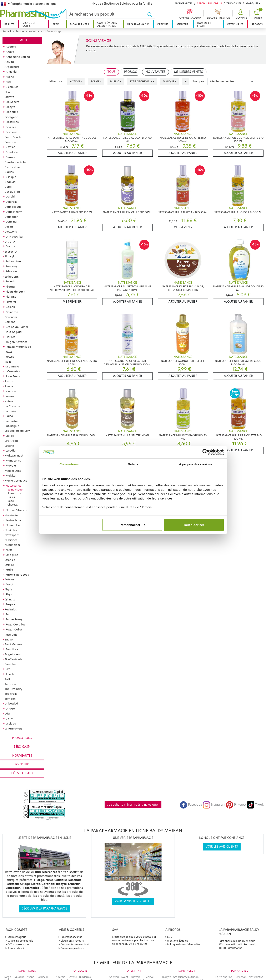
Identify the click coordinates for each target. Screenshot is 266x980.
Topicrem (11, 694)
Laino (9, 416)
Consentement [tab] (71, 464)
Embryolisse (13, 261)
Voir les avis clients (222, 847)
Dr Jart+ (10, 242)
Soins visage (15, 490)
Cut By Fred (12, 192)
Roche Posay (14, 619)
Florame (11, 297)
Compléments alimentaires (107, 24)
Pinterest (236, 805)
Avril (8, 82)
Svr (8, 669)
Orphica (10, 560)
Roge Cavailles (15, 624)
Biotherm (11, 132)
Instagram (214, 805)
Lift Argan (11, 441)
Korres (10, 396)
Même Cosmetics (16, 481)
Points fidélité (16, 948)
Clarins (9, 172)
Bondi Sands (13, 137)
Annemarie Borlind (18, 57)
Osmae (9, 565)
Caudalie (12, 152)
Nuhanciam (12, 545)
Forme (95, 81)
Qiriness (10, 599)
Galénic (11, 307)
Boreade (10, 142)
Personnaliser (133, 525)
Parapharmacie (138, 24)
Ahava (10, 52)
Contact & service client (75, 944)
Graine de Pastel (17, 327)
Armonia (11, 72)
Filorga (10, 287)
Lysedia (11, 450)
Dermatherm (14, 212)
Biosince (11, 127)
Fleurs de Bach (15, 292)
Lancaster (11, 421)
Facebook (191, 805)
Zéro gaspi (22, 747)
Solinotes (10, 664)
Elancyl (9, 256)
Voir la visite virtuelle (133, 901)
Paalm (9, 570)
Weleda (11, 723)
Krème (9, 401)
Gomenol (10, 322)
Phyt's (8, 589)
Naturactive (256, 977)
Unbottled (11, 703)
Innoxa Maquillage (18, 347)
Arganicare (12, 67)
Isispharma (12, 366)
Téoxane (10, 684)
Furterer (11, 302)
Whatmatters (13, 728)
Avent (125, 977)
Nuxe (9, 550)
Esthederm (12, 277)
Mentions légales (177, 941)
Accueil (7, 31)
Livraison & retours (72, 941)
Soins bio (22, 764)
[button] (241, 14)
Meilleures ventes (189, 72)
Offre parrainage (18, 944)
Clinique (11, 177)
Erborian (11, 271)
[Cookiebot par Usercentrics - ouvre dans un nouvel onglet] (205, 452)
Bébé (56, 24)
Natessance (35, 31)
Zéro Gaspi (234, 3)
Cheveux (12, 505)
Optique (163, 24)
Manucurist (13, 460)
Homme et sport (204, 24)
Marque (169, 81)
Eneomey (12, 266)
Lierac (10, 436)
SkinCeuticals (13, 659)
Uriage (10, 708)
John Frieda (13, 376)
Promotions (22, 738)
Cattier (10, 147)
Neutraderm (13, 520)
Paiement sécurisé (71, 937)
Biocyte (10, 107)
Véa (7, 713)
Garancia (11, 317)
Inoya (8, 352)
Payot (9, 584)
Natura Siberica (16, 510)
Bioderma (12, 112)
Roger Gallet (14, 629)
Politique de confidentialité (183, 944)
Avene (10, 77)
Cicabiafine (12, 167)
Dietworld (11, 231)
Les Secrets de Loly (17, 431)
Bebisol (149, 977)
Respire (11, 604)
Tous (111, 72)
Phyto (9, 594)
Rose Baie (11, 635)
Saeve (9, 639)
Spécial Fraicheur (209, 3)
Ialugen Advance (16, 342)
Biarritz (9, 97)
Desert (9, 227)
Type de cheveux (141, 81)
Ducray (10, 246)
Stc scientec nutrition (186, 977)
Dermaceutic (13, 207)
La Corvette (12, 406)
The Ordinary (13, 689)
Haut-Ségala (13, 332)
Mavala (11, 465)
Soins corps (14, 493)
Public (115, 81)
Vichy (9, 718)
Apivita (9, 62)
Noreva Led (13, 525)
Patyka (9, 579)
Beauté (9, 24)
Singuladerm (13, 654)
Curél (8, 187)
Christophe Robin (16, 162)
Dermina (11, 221)
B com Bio (12, 87)
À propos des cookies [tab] (196, 464)
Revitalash (11, 609)
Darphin (11, 196)
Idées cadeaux (22, 773)
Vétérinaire (235, 24)
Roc (8, 614)
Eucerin (10, 281)
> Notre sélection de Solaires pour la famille (121, 4)
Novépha (11, 530)
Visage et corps (29, 24)
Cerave (10, 157)
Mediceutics (13, 471)
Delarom (11, 202)
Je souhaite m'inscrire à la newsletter (133, 805)
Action (75, 81)
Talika (9, 679)
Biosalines (12, 122)
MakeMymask (14, 455)
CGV (170, 937)
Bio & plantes (79, 24)
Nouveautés (184, 3)
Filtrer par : (56, 81)
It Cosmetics (12, 371)
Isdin (8, 362)
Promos (257, 24)
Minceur (183, 24)
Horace (11, 337)
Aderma (11, 47)
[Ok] (151, 14)
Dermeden (11, 217)
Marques (252, 3)
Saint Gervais (13, 644)
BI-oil (8, 92)
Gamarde (12, 312)
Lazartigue (12, 426)
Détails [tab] (133, 464)
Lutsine (9, 446)
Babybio (135, 977)
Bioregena (11, 117)
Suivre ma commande (20, 941)
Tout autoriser (194, 525)
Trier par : (199, 81)
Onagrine (12, 555)
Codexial (10, 182)
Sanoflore (12, 649)
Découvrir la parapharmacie (44, 909)
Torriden (10, 699)
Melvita (11, 476)
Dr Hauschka (14, 237)
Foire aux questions (72, 948)
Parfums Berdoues (17, 575)
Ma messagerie (17, 937)
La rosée (10, 411)
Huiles (11, 497)
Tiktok (255, 805)
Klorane (11, 391)
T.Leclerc (11, 674)
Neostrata (11, 515)
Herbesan (240, 977)
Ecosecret (11, 252)
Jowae (9, 386)
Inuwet (9, 357)
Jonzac (9, 381)
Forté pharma (224, 977)
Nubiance (11, 540)
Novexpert (12, 535)
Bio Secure (12, 102)
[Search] (107, 14)
